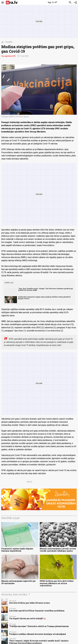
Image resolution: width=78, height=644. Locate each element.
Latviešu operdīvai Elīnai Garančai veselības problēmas (37, 611)
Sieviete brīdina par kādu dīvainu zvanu (29, 603)
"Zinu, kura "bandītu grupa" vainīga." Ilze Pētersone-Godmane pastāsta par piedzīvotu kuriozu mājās (46, 289)
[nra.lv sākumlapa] (12, 3)
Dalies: (30, 482)
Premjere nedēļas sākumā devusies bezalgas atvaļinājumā (37, 634)
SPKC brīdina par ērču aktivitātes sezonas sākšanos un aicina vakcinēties (57, 583)
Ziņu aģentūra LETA (8, 56)
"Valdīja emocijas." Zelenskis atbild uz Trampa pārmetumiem (39, 626)
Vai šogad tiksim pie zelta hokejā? (26, 618)
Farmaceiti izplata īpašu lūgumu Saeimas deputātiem (17, 550)
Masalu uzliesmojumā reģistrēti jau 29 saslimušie (18, 582)
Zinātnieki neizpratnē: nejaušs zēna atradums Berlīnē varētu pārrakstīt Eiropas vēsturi (44, 298)
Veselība (9, 42)
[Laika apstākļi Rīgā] (52, 3)
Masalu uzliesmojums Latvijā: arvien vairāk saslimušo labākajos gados (58, 550)
